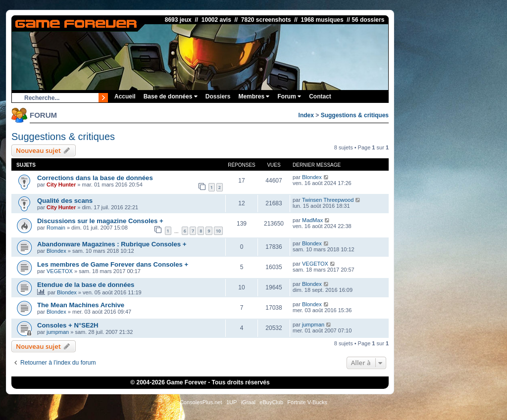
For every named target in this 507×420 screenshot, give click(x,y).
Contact (320, 96)
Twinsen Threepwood (328, 200)
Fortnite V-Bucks (307, 402)
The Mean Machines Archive (81, 305)
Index (306, 115)
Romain (56, 228)
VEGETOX (60, 271)
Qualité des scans (65, 201)
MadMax (312, 220)
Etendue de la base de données (86, 285)
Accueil (125, 96)
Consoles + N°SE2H (68, 325)
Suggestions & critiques (355, 115)
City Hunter (61, 185)
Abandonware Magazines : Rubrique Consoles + (112, 244)
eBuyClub (271, 402)
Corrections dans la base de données (95, 178)
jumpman (58, 332)
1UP (231, 402)
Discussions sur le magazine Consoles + (100, 221)
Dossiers (218, 96)
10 (218, 231)
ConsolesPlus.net (201, 402)
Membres (254, 96)
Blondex (312, 177)
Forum (289, 96)
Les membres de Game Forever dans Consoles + (113, 264)
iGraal (248, 402)
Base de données (171, 96)
